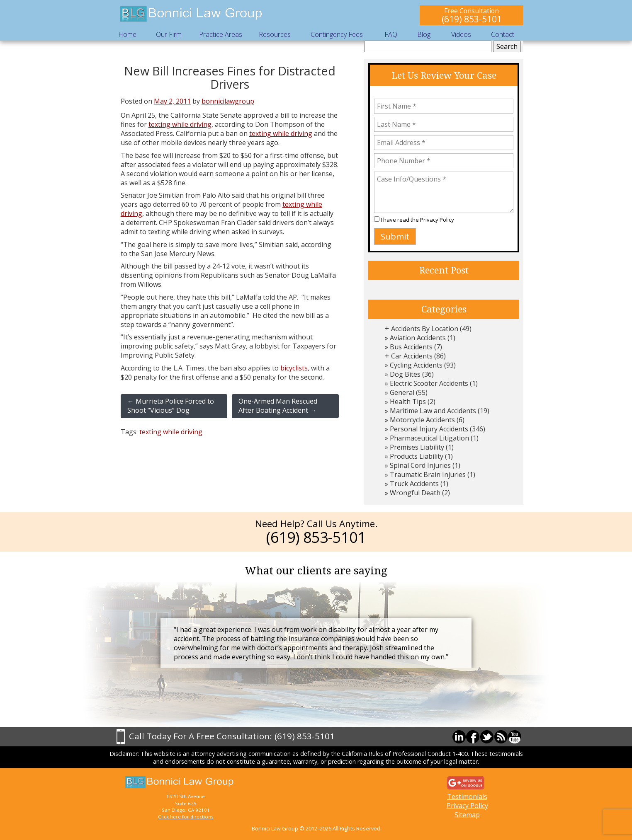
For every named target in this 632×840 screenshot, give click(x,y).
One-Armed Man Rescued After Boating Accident (278, 406)
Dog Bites (405, 374)
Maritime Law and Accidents (433, 411)
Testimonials (467, 796)
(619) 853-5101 (472, 19)
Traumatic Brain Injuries (428, 474)
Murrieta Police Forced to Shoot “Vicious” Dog (171, 406)
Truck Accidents (414, 484)
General (402, 392)
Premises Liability (417, 447)
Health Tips (408, 402)
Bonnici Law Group (192, 14)
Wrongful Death (415, 493)
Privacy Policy (437, 220)
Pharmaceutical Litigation (429, 438)
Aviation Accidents (418, 338)
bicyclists (294, 368)
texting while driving (180, 124)
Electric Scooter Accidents (429, 383)
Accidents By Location (425, 329)
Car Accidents (412, 356)
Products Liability (417, 456)
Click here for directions (186, 817)
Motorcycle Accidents (422, 420)
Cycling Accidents (416, 365)
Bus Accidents (411, 347)
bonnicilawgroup (228, 101)
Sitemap (467, 815)
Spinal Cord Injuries (420, 465)
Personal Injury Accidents (429, 429)
